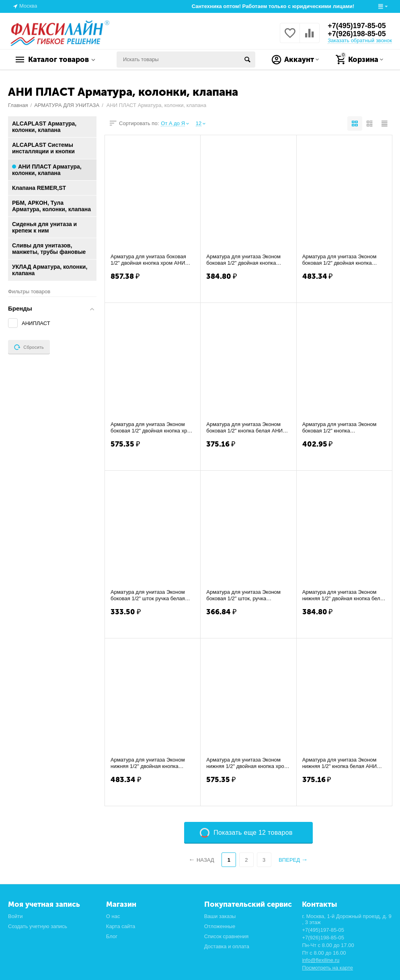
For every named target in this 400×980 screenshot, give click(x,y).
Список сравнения (227, 936)
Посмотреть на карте (327, 968)
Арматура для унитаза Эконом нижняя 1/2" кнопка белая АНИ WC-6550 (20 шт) (339, 763)
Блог (112, 936)
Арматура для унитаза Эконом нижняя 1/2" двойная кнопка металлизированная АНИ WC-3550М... (148, 763)
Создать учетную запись (38, 926)
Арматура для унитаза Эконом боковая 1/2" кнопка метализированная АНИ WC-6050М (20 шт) (339, 428)
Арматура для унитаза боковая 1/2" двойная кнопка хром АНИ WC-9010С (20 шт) (148, 260)
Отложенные (220, 926)
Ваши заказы (220, 916)
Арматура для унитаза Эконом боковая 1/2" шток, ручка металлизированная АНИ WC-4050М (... (243, 595)
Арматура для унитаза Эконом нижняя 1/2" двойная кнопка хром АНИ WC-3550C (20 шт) (247, 763)
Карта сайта (121, 926)
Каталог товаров (58, 60)
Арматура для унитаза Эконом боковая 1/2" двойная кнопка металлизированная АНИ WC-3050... (339, 260)
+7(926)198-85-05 (357, 34)
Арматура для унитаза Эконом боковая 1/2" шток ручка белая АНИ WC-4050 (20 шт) (148, 595)
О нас (113, 916)
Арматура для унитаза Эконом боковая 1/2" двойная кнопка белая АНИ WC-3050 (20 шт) (243, 260)
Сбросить (29, 347)
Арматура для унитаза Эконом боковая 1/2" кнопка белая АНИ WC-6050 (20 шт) (244, 428)
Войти (15, 916)
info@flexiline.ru (321, 960)
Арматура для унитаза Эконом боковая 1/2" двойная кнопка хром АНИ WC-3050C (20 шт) (152, 428)
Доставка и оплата (227, 946)
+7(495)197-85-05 (357, 26)
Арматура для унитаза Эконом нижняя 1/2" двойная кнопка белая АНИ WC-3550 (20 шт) (344, 595)
